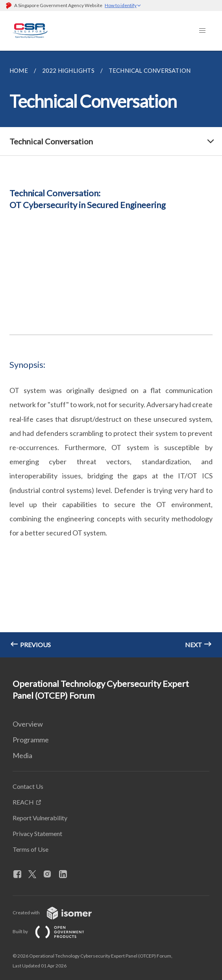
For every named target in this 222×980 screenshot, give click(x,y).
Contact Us (28, 786)
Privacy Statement (37, 833)
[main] (111, 354)
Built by (55, 931)
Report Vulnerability (40, 818)
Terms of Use (31, 849)
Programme (31, 740)
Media (22, 755)
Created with (58, 913)
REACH (23, 802)
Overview (28, 724)
